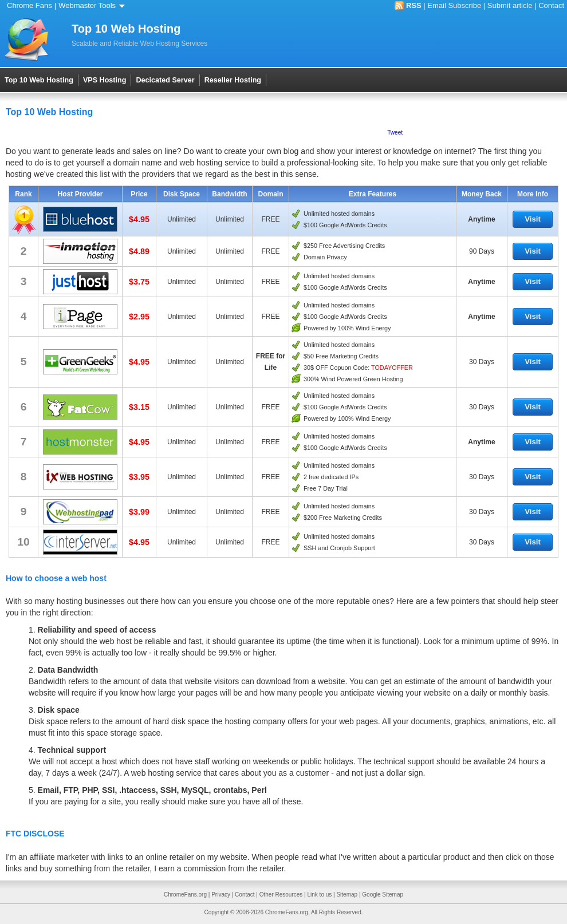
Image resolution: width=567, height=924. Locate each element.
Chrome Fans (29, 5)
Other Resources (281, 895)
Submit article (510, 5)
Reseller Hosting (233, 80)
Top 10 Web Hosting (39, 80)
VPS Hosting (105, 80)
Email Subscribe (454, 5)
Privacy (221, 895)
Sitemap (347, 895)
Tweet (395, 133)
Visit (533, 219)
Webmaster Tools (94, 5)
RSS (414, 5)
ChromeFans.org (185, 895)
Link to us (319, 895)
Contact (551, 5)
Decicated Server (165, 80)
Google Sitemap (383, 895)
